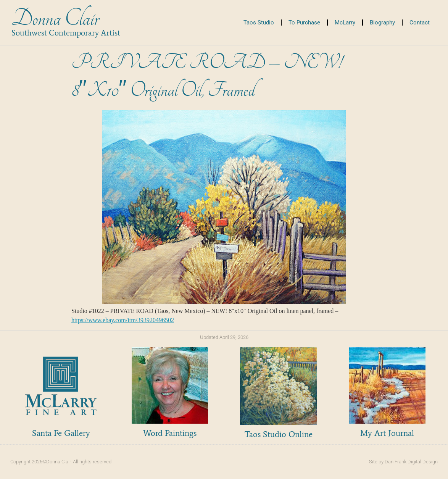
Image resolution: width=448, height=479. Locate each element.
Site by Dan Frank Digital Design (403, 462)
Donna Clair (55, 19)
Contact (420, 23)
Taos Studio (259, 23)
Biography (382, 23)
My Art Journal (387, 433)
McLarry (345, 23)
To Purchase (304, 23)
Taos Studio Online (279, 434)
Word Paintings (170, 433)
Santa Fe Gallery (61, 433)
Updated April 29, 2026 (224, 337)
